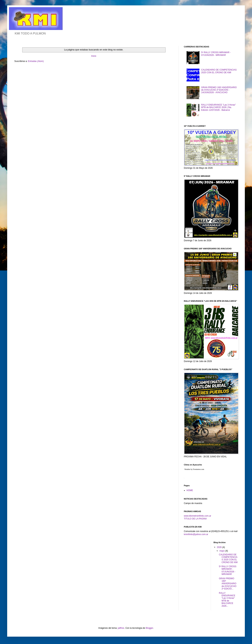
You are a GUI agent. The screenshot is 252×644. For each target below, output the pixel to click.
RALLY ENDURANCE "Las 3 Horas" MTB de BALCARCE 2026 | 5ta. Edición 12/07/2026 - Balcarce (219, 107)
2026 (220, 547)
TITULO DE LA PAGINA (195, 519)
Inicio (94, 56)
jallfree (121, 628)
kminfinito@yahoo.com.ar (196, 534)
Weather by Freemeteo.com (194, 469)
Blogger (149, 628)
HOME (190, 490)
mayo (222, 551)
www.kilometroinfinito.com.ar (197, 516)
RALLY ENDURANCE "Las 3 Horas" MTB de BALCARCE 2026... (227, 599)
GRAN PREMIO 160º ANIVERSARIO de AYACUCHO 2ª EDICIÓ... (228, 584)
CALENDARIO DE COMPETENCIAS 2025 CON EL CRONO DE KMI (219, 71)
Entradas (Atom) (36, 61)
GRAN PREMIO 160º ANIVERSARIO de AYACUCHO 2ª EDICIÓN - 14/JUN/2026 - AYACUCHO (219, 90)
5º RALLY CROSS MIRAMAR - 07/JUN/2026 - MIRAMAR (216, 54)
